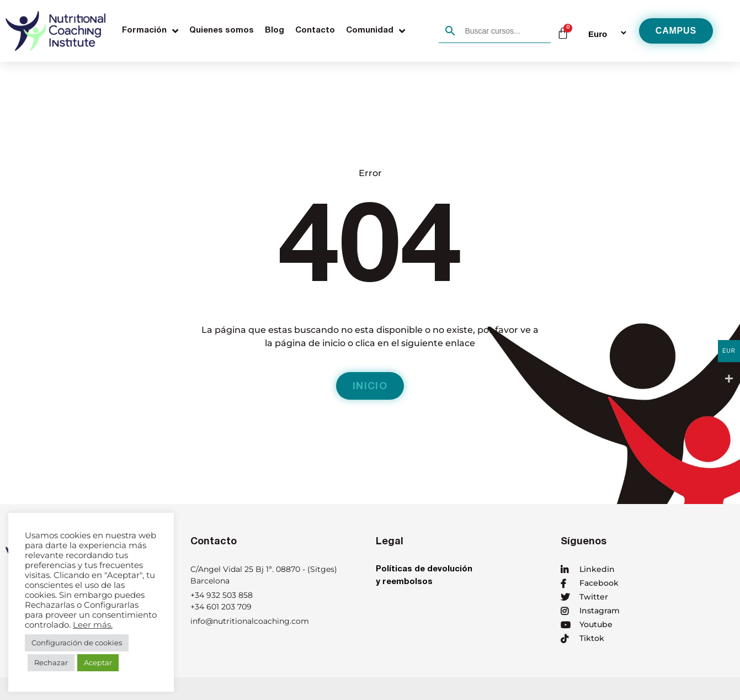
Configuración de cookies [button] (77, 643)
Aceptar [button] (98, 662)
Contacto (315, 31)
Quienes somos (222, 31)
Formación (150, 31)
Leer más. (93, 625)
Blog (275, 31)
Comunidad (376, 31)
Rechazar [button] (51, 662)
